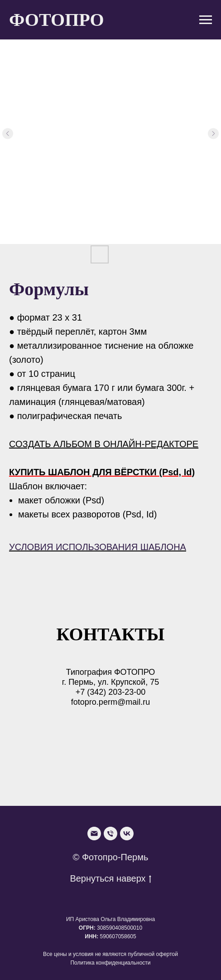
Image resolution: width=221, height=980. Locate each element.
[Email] (94, 834)
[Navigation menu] (206, 20)
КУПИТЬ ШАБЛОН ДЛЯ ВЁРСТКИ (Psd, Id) (102, 472)
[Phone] (110, 834)
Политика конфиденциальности (110, 963)
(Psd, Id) (140, 514)
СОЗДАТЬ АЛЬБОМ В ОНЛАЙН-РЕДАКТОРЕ (104, 444)
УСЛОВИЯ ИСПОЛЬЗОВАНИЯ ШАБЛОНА (98, 547)
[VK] (127, 834)
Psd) (95, 500)
